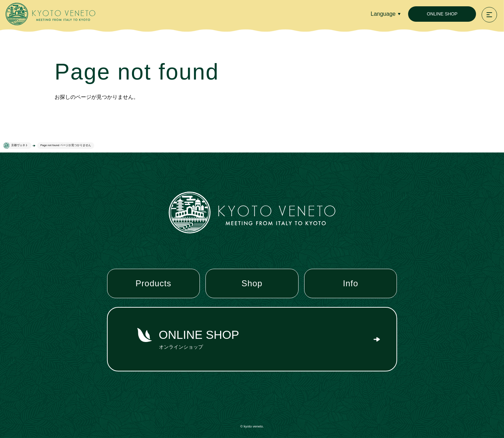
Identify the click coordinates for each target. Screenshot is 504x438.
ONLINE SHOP (442, 14)
